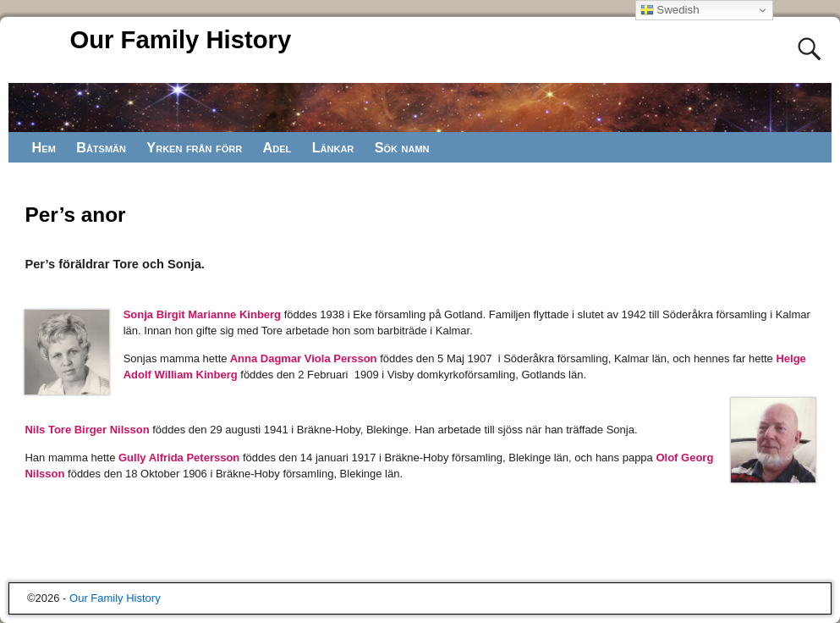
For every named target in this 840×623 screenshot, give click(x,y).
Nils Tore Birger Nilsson (87, 430)
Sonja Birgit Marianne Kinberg (202, 314)
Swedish (670, 10)
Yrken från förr (195, 147)
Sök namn (403, 147)
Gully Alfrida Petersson (179, 458)
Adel (277, 147)
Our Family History (180, 40)
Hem (44, 147)
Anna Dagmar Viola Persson (302, 358)
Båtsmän (102, 147)
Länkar (334, 147)
